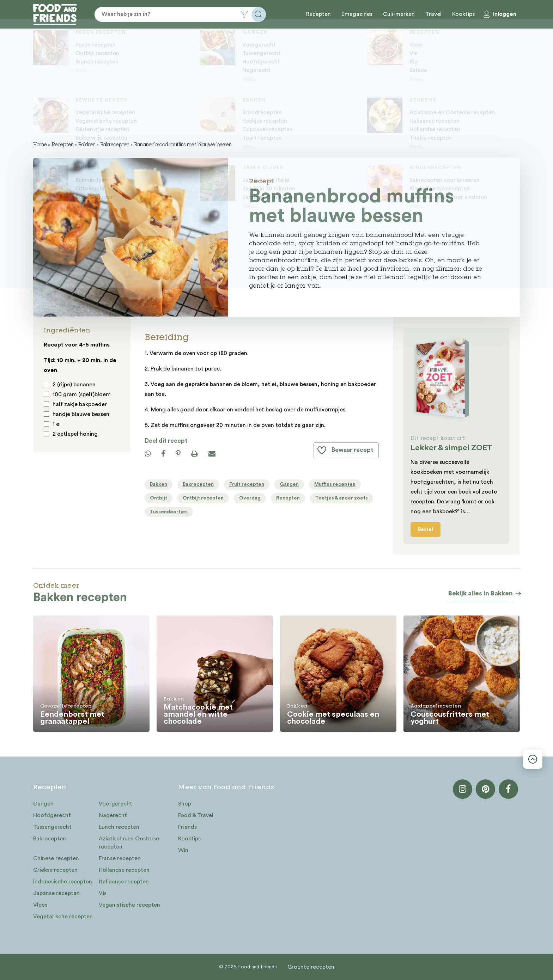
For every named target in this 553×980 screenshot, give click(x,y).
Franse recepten (120, 858)
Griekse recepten (55, 870)
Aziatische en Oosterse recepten (129, 843)
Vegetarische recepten (63, 917)
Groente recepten (311, 967)
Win (183, 850)
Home (40, 145)
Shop (185, 804)
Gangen (43, 804)
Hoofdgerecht (52, 815)
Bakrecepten (115, 145)
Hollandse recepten (124, 870)
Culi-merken (399, 14)
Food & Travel (196, 815)
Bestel (426, 529)
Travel (433, 14)
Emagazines (357, 14)
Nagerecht (113, 815)
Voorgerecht (116, 804)
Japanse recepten (56, 893)
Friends (187, 827)
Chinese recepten (56, 858)
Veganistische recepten (129, 905)
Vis (103, 893)
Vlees (40, 905)
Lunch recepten (119, 827)
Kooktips (463, 14)
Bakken (87, 145)
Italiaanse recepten (124, 882)
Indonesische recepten (63, 882)
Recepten (318, 14)
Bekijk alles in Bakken (481, 593)
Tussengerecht (52, 827)
